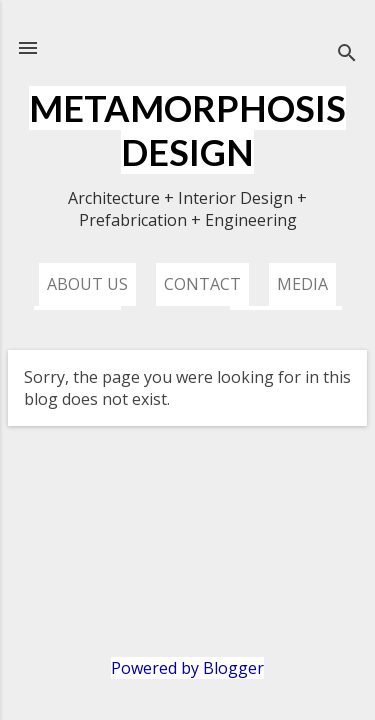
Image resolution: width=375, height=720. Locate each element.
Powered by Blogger (187, 668)
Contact (202, 284)
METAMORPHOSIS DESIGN (187, 130)
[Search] (347, 54)
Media (302, 284)
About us (87, 284)
